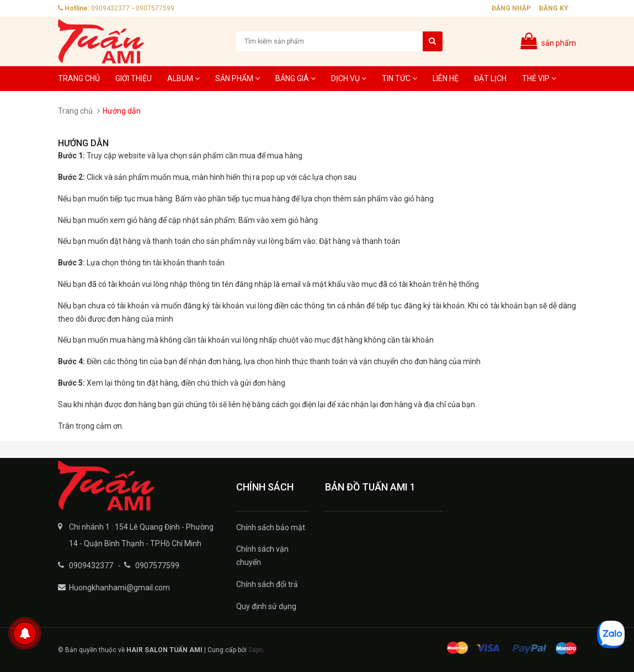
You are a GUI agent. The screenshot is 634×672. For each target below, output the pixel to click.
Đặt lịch (490, 78)
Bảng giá (295, 78)
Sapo (256, 650)
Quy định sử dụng (266, 606)
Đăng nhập (511, 8)
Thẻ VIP (539, 78)
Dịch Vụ (349, 78)
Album (183, 78)
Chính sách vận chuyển (262, 556)
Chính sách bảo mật (271, 527)
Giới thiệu (134, 78)
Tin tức (399, 78)
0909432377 (110, 8)
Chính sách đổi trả (267, 584)
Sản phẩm (238, 78)
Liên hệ (446, 78)
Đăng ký (554, 8)
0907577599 (155, 8)
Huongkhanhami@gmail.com (119, 588)
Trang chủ (79, 78)
